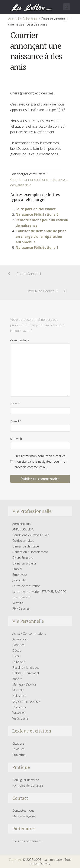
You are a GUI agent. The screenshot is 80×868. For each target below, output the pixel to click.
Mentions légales (24, 816)
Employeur (20, 575)
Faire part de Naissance (36, 209)
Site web (16, 439)
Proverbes (19, 755)
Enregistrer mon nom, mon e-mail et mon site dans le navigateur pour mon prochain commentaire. (41, 461)
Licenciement (21, 597)
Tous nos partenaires (27, 841)
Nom (15, 404)
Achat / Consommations (29, 634)
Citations (18, 743)
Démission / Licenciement (30, 552)
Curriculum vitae (23, 541)
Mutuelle (18, 690)
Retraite (18, 603)
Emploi (17, 569)
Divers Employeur (24, 563)
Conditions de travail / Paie (31, 535)
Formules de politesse (28, 785)
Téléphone (20, 707)
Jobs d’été (19, 580)
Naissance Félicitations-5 (37, 214)
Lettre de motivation (26, 586)
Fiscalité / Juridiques (26, 668)
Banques (18, 645)
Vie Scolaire (20, 718)
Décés (17, 651)
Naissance (19, 696)
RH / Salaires (21, 608)
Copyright (15, 860)
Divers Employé (23, 558)
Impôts (17, 679)
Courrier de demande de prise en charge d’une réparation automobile (41, 237)
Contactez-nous (23, 810)
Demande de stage (26, 546)
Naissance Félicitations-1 (37, 248)
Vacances (19, 713)
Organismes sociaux (26, 701)
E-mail (16, 421)
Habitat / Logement (26, 673)
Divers (17, 656)
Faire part (19, 662)
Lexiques (18, 749)
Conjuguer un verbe (26, 780)
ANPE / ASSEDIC (23, 529)
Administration (22, 524)
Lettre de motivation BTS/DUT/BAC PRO (39, 592)
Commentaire (20, 340)
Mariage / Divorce (24, 684)
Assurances (20, 639)
